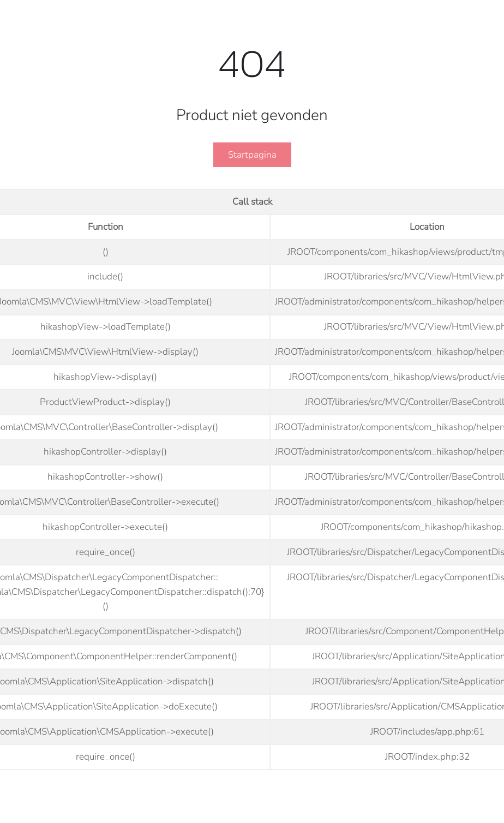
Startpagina (252, 155)
